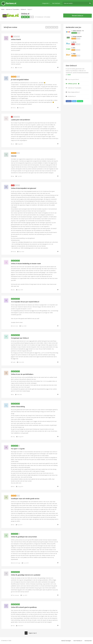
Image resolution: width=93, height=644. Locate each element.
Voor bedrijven (56, 3)
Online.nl (23, 9)
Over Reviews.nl (78, 641)
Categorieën (46, 3)
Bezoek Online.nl (78, 16)
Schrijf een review (10, 27)
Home (3, 9)
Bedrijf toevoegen (66, 641)
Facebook (69, 101)
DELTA (74, 42)
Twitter (74, 101)
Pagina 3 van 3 (33, 633)
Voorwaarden (88, 641)
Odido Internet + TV (78, 31)
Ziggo (74, 54)
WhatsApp (80, 101)
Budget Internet (77, 36)
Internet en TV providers (13, 9)
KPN (74, 48)
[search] (77, 3)
